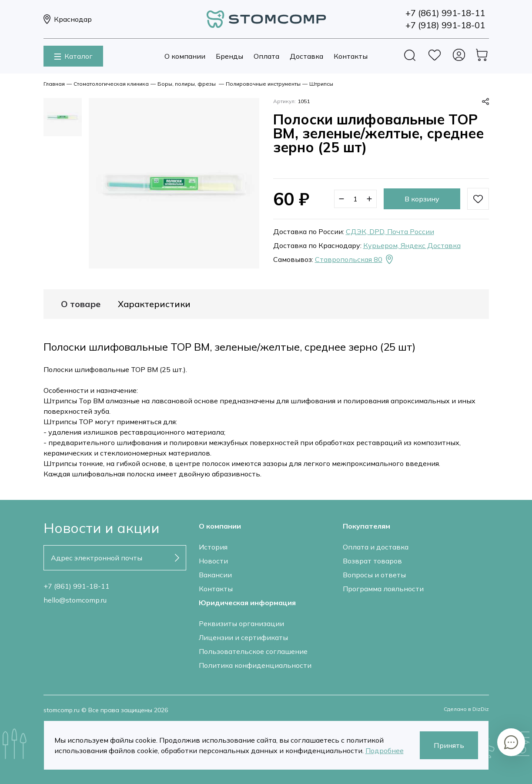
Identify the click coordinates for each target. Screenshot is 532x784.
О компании (185, 56)
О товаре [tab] (81, 304)
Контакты (351, 56)
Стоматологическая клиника (111, 84)
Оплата (266, 56)
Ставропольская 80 (355, 259)
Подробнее (385, 750)
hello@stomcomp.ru (75, 600)
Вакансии (215, 575)
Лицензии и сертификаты (243, 637)
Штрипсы (321, 84)
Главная (54, 84)
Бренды (229, 56)
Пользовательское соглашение (253, 651)
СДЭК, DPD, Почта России (390, 231)
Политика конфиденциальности (255, 665)
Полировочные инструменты (263, 84)
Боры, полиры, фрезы (187, 84)
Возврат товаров (372, 561)
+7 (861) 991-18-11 (77, 586)
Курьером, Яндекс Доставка (412, 245)
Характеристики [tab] (154, 304)
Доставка (306, 56)
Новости (213, 561)
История (213, 547)
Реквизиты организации (241, 623)
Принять (449, 745)
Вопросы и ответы (374, 575)
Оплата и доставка (376, 547)
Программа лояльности (383, 589)
